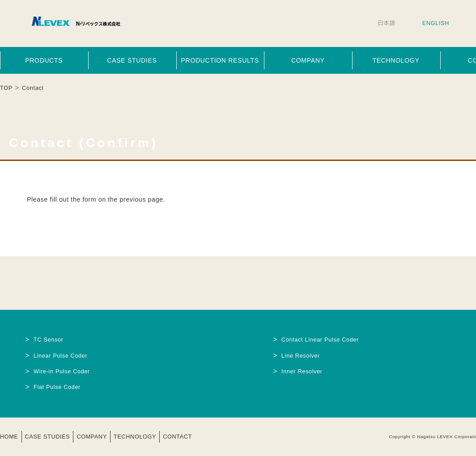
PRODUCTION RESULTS (220, 60)
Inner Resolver (302, 372)
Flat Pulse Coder (57, 387)
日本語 (387, 23)
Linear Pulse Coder (60, 356)
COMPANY (308, 60)
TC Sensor (49, 340)
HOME (9, 437)
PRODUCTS (44, 60)
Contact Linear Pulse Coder (320, 340)
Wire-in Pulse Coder (62, 372)
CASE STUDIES (132, 60)
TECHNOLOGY (396, 60)
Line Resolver (301, 356)
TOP (6, 88)
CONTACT (177, 437)
